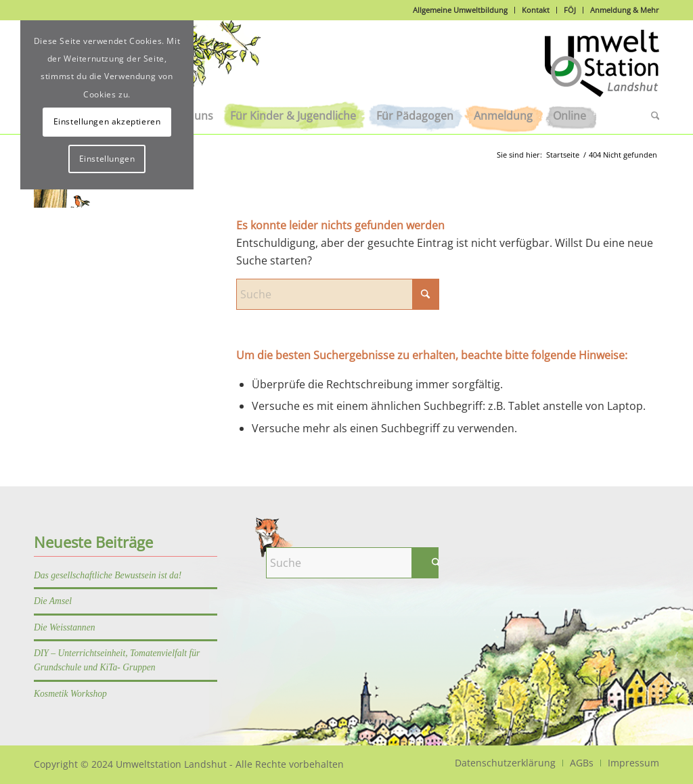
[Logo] (602, 70)
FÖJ (570, 10)
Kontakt (536, 10)
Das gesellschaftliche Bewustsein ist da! (108, 575)
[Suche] (650, 116)
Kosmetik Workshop (70, 694)
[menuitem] (293, 116)
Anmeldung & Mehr (625, 10)
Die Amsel (53, 601)
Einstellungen (107, 159)
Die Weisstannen (65, 627)
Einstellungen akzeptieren (107, 121)
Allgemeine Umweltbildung (460, 10)
